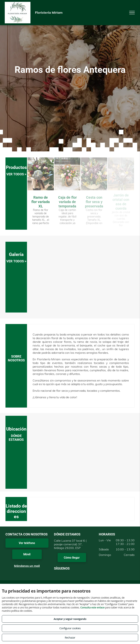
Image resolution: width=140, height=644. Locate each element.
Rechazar (70, 638)
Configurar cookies (70, 628)
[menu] (132, 13)
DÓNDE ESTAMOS (16, 438)
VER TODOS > (16, 174)
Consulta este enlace (92, 607)
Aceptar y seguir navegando (70, 619)
